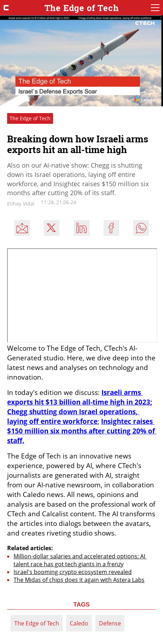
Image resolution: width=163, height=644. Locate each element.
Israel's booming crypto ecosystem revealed (73, 572)
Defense (110, 623)
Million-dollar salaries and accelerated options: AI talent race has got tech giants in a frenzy (80, 560)
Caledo (79, 623)
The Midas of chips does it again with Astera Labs (79, 580)
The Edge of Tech (37, 623)
